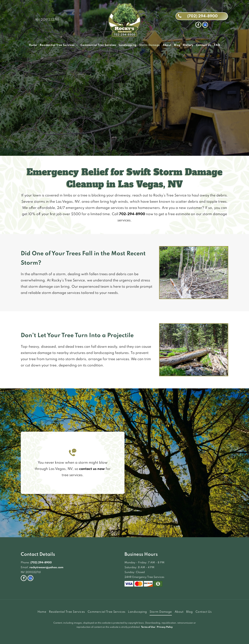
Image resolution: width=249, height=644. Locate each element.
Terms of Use (148, 627)
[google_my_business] (205, 25)
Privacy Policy (165, 627)
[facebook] (198, 25)
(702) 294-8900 (41, 563)
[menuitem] (33, 45)
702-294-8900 (132, 214)
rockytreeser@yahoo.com (46, 568)
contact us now (92, 469)
